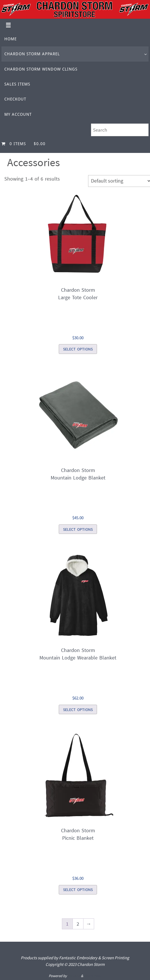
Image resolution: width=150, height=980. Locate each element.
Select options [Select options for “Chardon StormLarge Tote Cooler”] (78, 349)
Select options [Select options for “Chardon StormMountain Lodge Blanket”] (78, 529)
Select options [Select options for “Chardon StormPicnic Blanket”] (78, 890)
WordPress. (93, 976)
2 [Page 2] (78, 924)
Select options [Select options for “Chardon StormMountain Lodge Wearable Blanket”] (78, 710)
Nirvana (74, 976)
